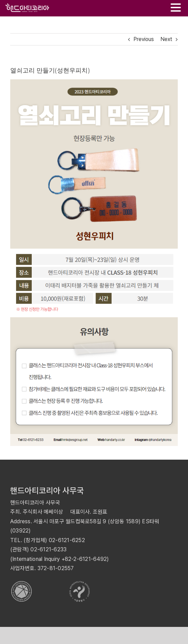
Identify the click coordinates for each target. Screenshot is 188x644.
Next (166, 39)
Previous (144, 39)
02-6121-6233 (48, 549)
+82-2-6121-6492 (84, 559)
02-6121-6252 (67, 540)
